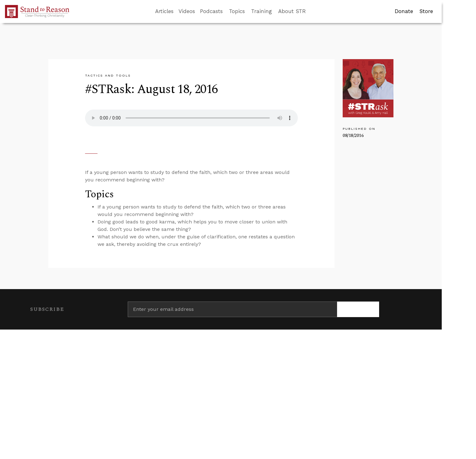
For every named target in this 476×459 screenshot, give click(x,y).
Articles (164, 11)
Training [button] (262, 11)
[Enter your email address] (233, 309)
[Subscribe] (358, 309)
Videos (187, 11)
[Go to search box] (312, 12)
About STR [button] (292, 11)
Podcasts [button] (211, 11)
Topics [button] (237, 11)
